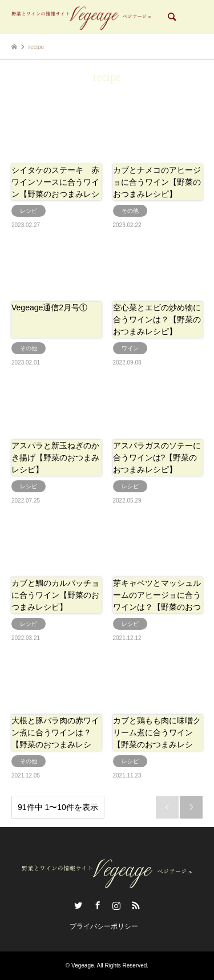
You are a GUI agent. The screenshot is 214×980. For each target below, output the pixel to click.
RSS (136, 905)
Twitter (78, 905)
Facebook (98, 905)
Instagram (116, 905)
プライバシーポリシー (104, 926)
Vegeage (83, 965)
